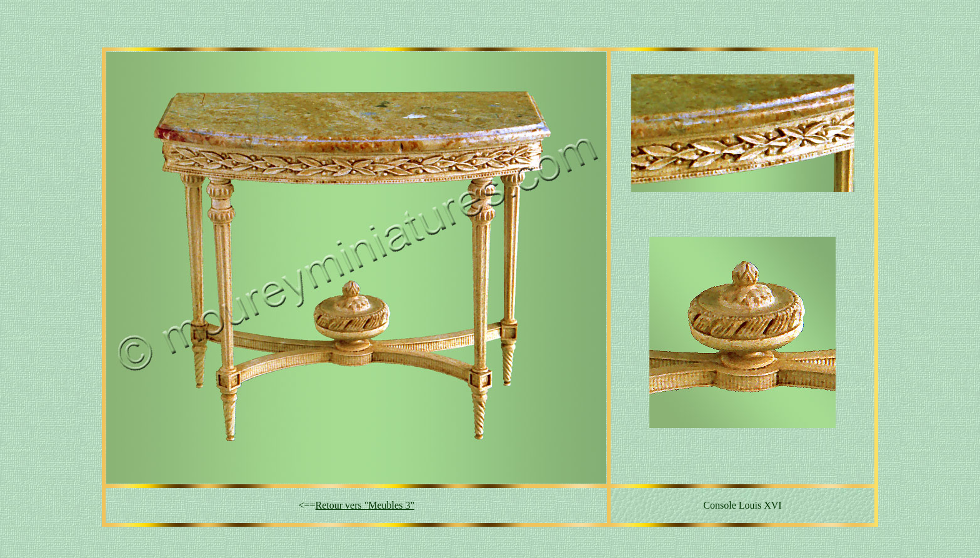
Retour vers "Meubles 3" (365, 505)
